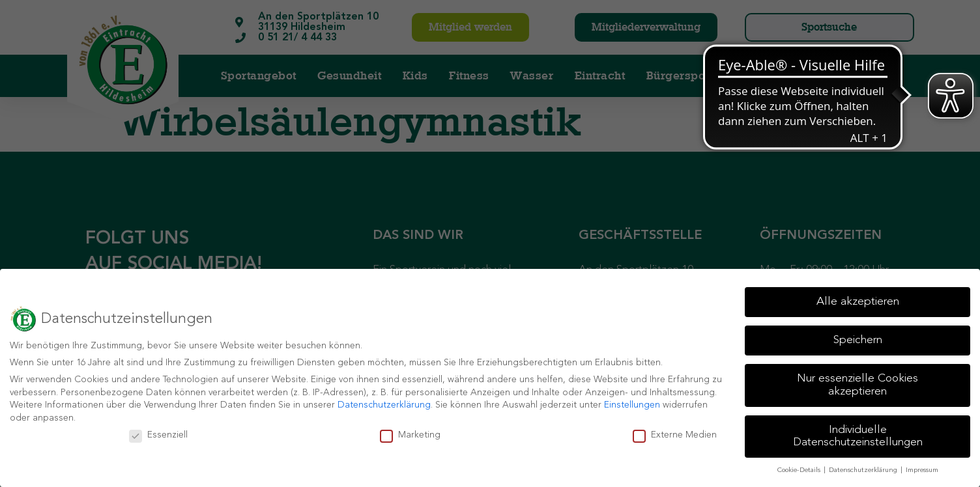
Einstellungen (632, 405)
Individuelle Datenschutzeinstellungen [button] (858, 437)
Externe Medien (675, 435)
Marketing (410, 435)
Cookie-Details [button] (800, 470)
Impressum (922, 470)
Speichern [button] (858, 340)
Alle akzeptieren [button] (858, 302)
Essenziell (158, 435)
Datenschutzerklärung (384, 405)
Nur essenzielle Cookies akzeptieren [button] (857, 385)
